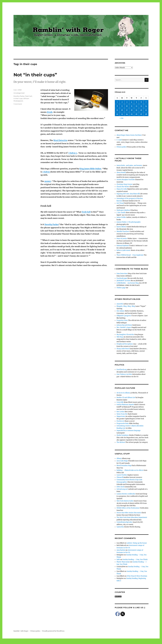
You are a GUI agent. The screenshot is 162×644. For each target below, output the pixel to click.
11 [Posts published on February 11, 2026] (132, 106)
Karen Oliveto (121, 227)
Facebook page (122, 278)
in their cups (18, 98)
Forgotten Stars (122, 320)
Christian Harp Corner (124, 184)
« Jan (122, 118)
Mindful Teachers (123, 231)
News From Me (122, 414)
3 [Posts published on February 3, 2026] (127, 102)
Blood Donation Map (124, 466)
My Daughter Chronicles (125, 335)
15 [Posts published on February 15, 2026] (117, 110)
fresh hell (86, 212)
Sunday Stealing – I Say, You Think (135, 560)
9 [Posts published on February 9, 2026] (122, 106)
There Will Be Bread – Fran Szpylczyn (130, 255)
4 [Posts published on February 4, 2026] (132, 102)
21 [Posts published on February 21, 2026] (146, 110)
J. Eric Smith (121, 213)
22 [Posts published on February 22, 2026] (117, 114)
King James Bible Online (90, 169)
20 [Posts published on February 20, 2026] (141, 110)
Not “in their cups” (35, 75)
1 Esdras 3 (73, 153)
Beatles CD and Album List (126, 398)
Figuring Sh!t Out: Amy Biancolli (128, 194)
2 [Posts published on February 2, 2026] (122, 102)
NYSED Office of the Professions (128, 508)
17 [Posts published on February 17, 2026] (127, 110)
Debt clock (120, 487)
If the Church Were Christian (137, 576)
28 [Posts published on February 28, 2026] (146, 114)
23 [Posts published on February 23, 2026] (122, 114)
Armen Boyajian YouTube (126, 180)
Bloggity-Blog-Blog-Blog (126, 306)
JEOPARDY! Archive (123, 281)
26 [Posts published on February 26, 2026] (136, 114)
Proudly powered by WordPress (53, 631)
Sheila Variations (123, 435)
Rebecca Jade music (124, 250)
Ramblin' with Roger (21, 631)
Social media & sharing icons (68, 642)
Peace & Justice (122, 239)
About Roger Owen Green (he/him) (129, 135)
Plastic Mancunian (123, 562)
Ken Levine (120, 412)
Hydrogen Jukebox (123, 210)
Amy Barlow (121, 550)
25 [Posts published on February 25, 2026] (132, 114)
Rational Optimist (123, 246)
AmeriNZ (120, 304)
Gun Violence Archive (124, 374)
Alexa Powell (121, 173)
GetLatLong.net (122, 489)
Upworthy (120, 527)
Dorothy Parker (52, 224)
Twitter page (121, 288)
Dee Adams (121, 311)
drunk (50, 112)
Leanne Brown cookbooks (126, 494)
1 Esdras (46, 172)
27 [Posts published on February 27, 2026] (141, 114)
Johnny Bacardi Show (124, 325)
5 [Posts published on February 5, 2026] (136, 102)
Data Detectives (122, 274)
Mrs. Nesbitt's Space (124, 327)
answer (48, 181)
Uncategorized (19, 93)
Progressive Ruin (123, 423)
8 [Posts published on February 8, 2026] (117, 106)
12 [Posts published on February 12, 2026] (136, 106)
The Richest (121, 442)
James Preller (121, 217)
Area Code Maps (122, 461)
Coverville (120, 402)
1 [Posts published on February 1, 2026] (117, 102)
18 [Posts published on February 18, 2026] (132, 110)
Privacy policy (121, 147)
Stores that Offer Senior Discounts (129, 513)
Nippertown (121, 416)
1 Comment (18, 104)
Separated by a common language (129, 431)
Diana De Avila (122, 189)
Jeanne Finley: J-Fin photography (129, 222)
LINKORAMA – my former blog (128, 283)
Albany (119, 458)
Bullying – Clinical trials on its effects (130, 470)
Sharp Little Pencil (123, 349)
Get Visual (120, 203)
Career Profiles (122, 475)
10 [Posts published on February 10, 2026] (127, 106)
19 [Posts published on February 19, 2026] (136, 110)
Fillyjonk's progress (124, 316)
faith (118, 560)
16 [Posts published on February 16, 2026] (122, 110)
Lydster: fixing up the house (137, 543)
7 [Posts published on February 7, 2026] (146, 102)
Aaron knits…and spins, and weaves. (129, 165)
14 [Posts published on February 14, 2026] (146, 106)
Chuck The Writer (123, 187)
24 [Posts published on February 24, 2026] (127, 114)
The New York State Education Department (132, 517)
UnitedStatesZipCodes (124, 522)
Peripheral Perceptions (125, 344)
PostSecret (120, 421)
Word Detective (60, 140)
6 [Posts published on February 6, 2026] (141, 102)
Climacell (120, 477)
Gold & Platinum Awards (125, 405)
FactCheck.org (122, 370)
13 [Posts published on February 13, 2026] (141, 106)
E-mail (119, 140)
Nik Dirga (120, 337)
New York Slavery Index (125, 501)
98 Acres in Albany (123, 393)
